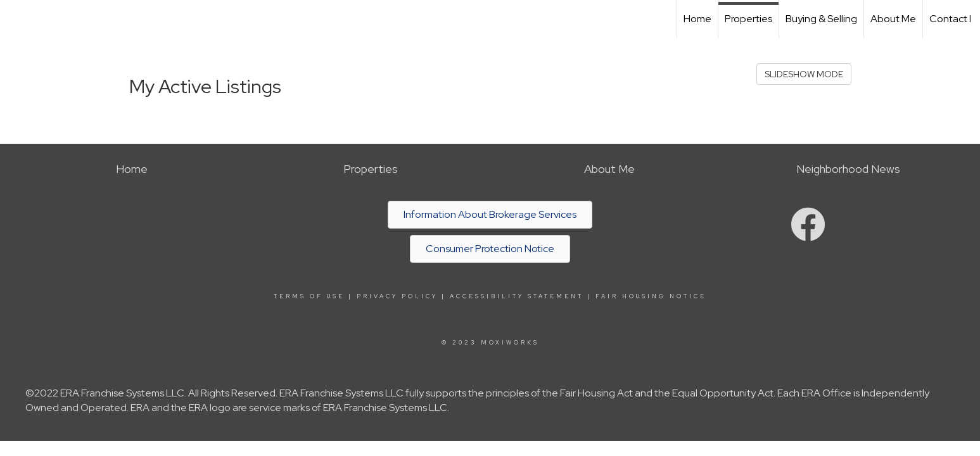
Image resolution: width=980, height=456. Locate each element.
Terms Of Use (309, 296)
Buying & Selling (821, 19)
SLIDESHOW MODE (804, 74)
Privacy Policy (397, 296)
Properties (748, 19)
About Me (893, 19)
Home (697, 19)
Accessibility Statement (517, 296)
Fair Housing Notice (651, 296)
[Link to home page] (16, 19)
